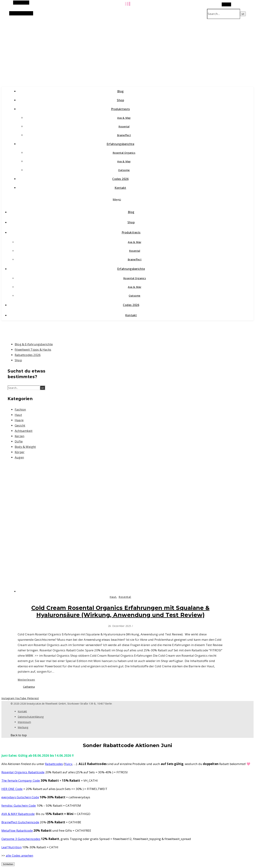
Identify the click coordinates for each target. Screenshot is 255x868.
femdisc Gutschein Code (19, 806)
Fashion (20, 409)
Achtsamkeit (24, 431)
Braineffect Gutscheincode (20, 822)
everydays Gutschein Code (20, 797)
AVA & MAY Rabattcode (18, 814)
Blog (121, 91)
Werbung (23, 727)
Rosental (124, 126)
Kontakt (120, 188)
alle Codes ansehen (20, 856)
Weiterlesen (26, 680)
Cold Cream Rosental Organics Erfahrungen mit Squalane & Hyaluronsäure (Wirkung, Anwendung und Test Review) (121, 611)
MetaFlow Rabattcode (17, 831)
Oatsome (124, 170)
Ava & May (124, 118)
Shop (120, 100)
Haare (19, 420)
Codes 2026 (120, 179)
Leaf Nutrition (12, 847)
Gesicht (20, 425)
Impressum (24, 722)
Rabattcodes (54, 764)
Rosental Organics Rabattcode (23, 772)
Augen (19, 457)
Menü (117, 200)
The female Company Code (21, 781)
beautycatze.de (76, 49)
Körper (20, 452)
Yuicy (68, 764)
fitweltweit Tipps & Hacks (33, 350)
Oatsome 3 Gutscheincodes (21, 839)
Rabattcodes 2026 (28, 355)
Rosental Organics (124, 153)
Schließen (8, 864)
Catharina (29, 687)
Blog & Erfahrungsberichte (34, 344)
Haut (18, 415)
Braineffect (124, 135)
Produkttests (121, 109)
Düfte (19, 441)
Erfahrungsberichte (120, 144)
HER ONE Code (12, 789)
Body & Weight (25, 447)
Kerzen (19, 436)
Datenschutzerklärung (31, 717)
